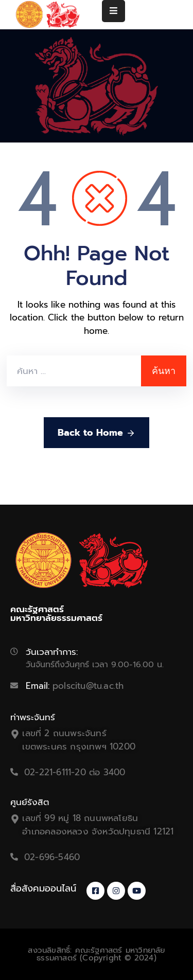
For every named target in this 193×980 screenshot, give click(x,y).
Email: (75, 686)
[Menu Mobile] (113, 11)
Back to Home (97, 433)
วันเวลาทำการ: (52, 652)
